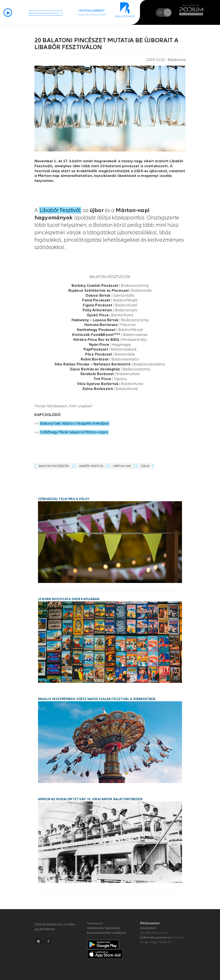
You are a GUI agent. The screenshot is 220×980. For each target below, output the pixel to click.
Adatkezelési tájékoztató (103, 928)
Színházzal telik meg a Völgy (64, 499)
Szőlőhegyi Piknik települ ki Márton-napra (74, 432)
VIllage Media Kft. (160, 942)
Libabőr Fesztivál (60, 210)
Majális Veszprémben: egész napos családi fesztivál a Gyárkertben (97, 699)
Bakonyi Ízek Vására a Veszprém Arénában (74, 424)
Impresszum (95, 923)
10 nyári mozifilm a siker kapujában (69, 599)
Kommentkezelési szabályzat (106, 933)
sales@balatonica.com (155, 933)
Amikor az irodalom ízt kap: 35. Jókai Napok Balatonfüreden (90, 799)
